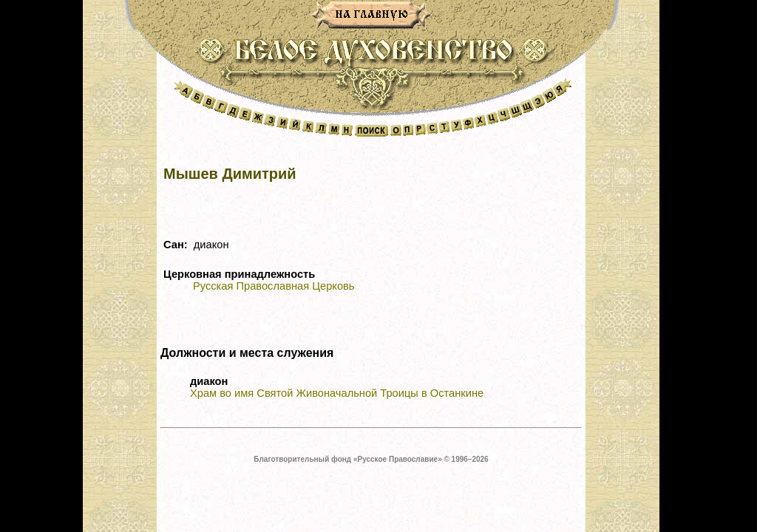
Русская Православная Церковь (274, 286)
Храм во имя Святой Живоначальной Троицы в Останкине (337, 393)
